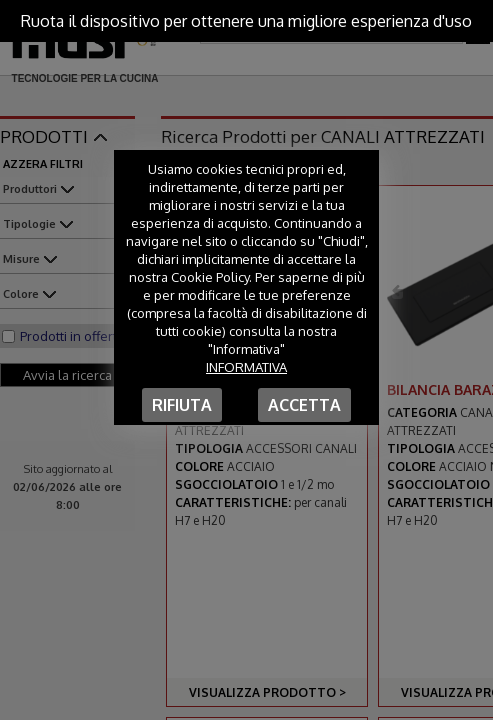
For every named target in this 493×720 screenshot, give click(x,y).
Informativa (246, 367)
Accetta (304, 405)
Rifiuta (182, 405)
